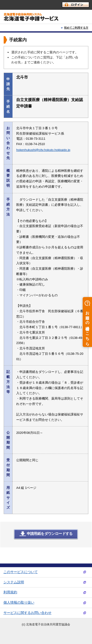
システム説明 (14, 582)
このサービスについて (21, 572)
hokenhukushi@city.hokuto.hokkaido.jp (43, 150)
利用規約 (10, 592)
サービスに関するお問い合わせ (27, 613)
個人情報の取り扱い (19, 603)
